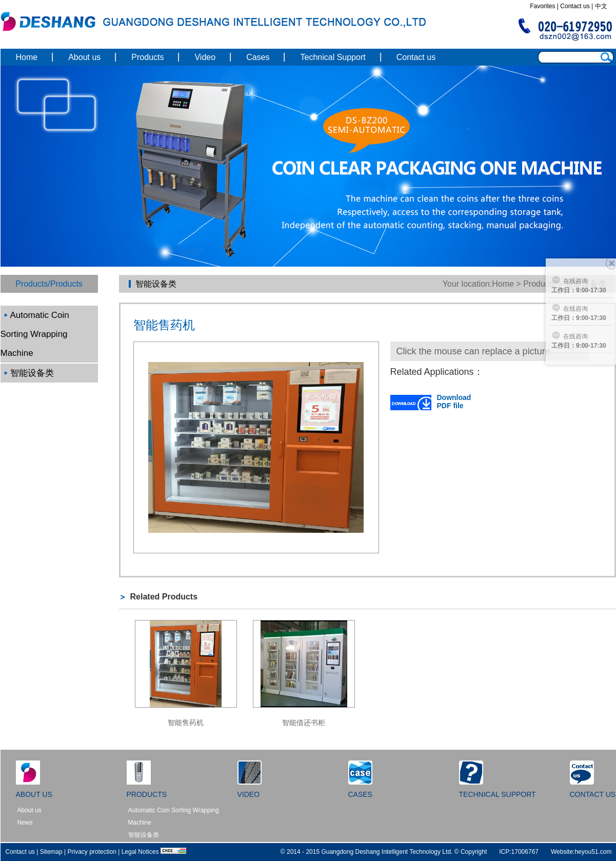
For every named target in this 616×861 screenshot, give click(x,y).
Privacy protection (92, 852)
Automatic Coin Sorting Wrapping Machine (35, 334)
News (25, 823)
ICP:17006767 (519, 852)
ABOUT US (34, 794)
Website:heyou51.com (581, 852)
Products (147, 57)
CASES (360, 794)
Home (27, 57)
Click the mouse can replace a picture (473, 351)
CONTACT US (593, 794)
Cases (258, 57)
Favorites (542, 6)
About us (84, 57)
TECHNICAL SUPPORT (498, 794)
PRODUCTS (147, 794)
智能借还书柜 (304, 723)
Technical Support (333, 57)
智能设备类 (32, 373)
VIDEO (249, 794)
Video (205, 57)
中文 (601, 6)
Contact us (575, 6)
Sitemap (51, 852)
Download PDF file (431, 402)
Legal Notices (140, 852)
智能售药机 (186, 723)
